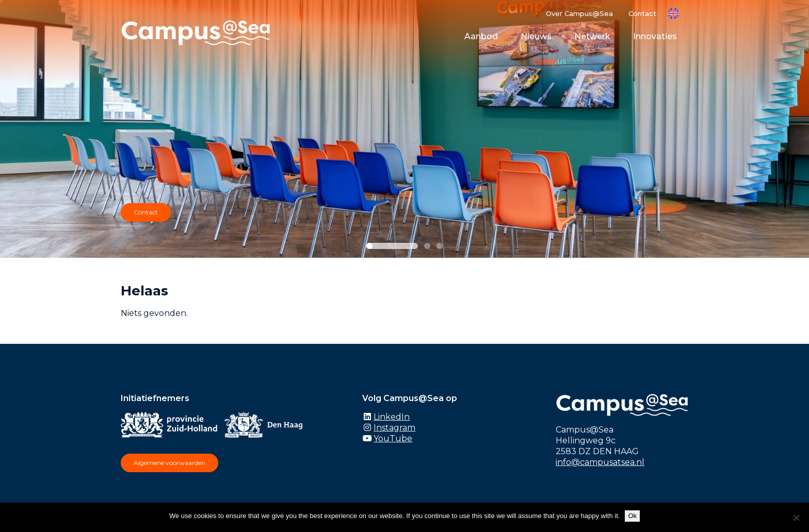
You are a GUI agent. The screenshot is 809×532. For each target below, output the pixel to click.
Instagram (394, 428)
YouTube (393, 438)
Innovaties (655, 36)
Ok (632, 516)
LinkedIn (392, 417)
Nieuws (536, 36)
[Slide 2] (427, 246)
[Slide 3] (440, 246)
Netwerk (592, 36)
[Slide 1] (392, 246)
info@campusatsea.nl (600, 462)
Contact (642, 13)
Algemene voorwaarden (169, 463)
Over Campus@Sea (579, 13)
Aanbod (481, 36)
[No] (796, 518)
